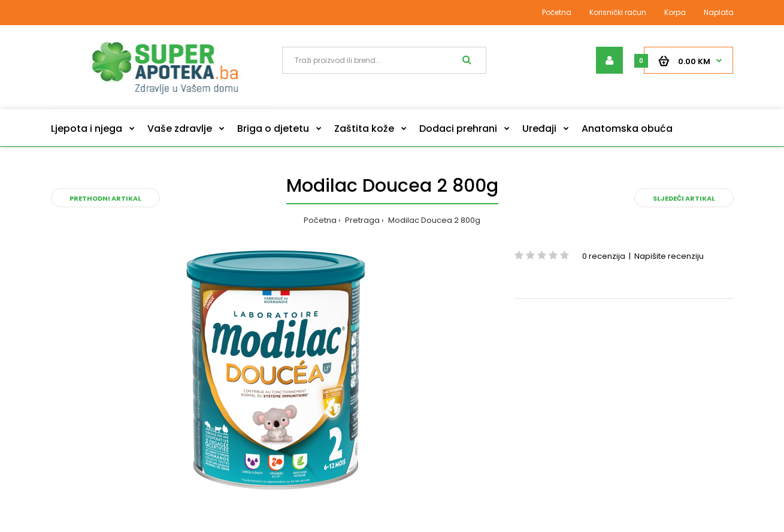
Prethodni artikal (105, 198)
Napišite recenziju (669, 256)
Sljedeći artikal (684, 198)
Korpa (675, 12)
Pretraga (361, 220)
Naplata (719, 12)
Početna (557, 12)
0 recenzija (604, 256)
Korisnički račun (618, 12)
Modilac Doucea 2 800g (433, 220)
